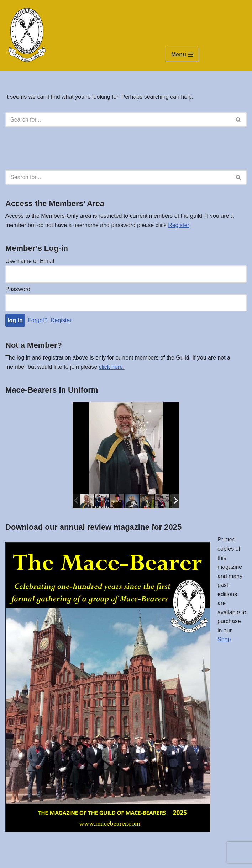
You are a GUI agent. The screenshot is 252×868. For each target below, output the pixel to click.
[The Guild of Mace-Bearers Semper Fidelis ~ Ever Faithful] (27, 36)
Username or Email (30, 261)
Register (179, 225)
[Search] (118, 120)
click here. (112, 367)
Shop (224, 640)
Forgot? (38, 321)
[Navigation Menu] (182, 55)
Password (18, 289)
